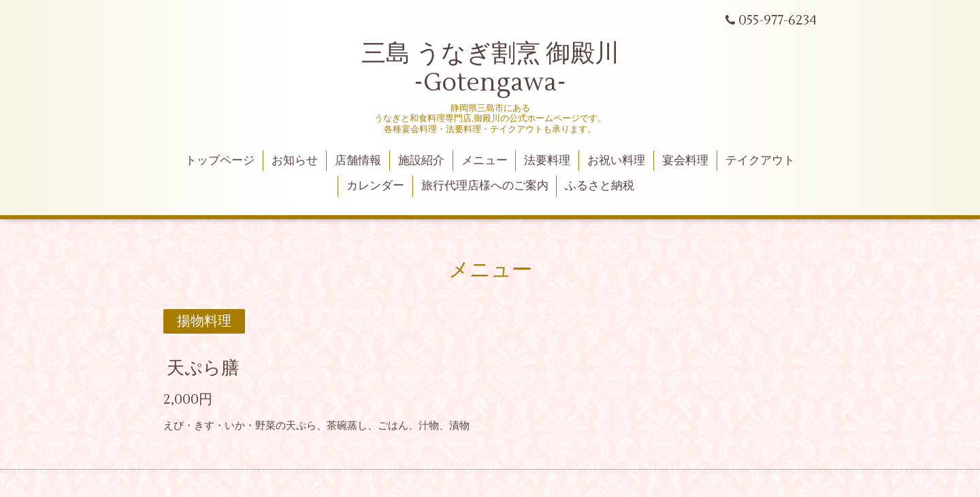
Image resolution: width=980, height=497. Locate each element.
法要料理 (547, 161)
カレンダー (375, 186)
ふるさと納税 (600, 186)
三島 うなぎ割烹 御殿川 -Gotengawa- (490, 68)
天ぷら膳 (203, 368)
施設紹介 (421, 161)
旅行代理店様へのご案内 (485, 186)
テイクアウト (760, 161)
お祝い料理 (616, 161)
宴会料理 (685, 161)
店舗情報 (358, 161)
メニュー (485, 161)
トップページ (220, 161)
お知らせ (295, 161)
